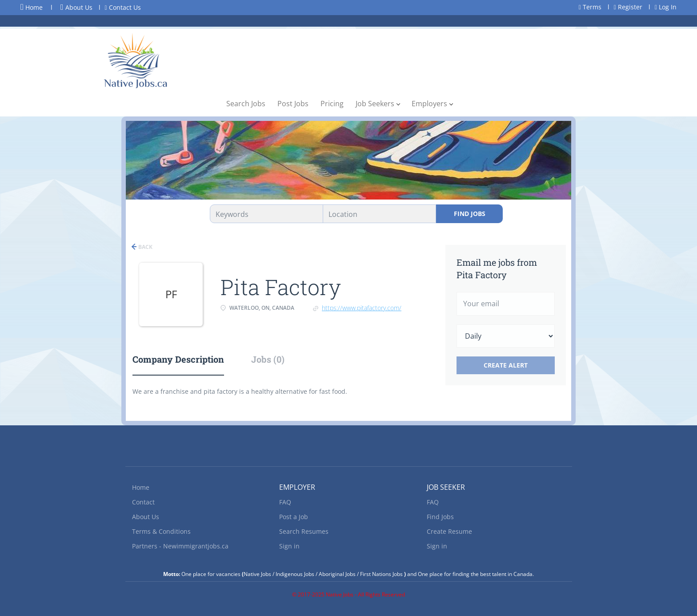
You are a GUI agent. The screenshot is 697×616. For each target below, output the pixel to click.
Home (32, 7)
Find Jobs (470, 214)
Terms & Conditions (161, 531)
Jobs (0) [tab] (268, 359)
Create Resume (449, 531)
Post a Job (294, 517)
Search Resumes (304, 531)
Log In (666, 7)
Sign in (289, 546)
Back (145, 247)
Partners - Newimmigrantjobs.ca (180, 546)
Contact (143, 502)
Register (628, 7)
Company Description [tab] (178, 359)
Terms (590, 7)
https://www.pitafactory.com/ (362, 308)
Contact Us (123, 7)
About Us (76, 7)
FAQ (285, 502)
